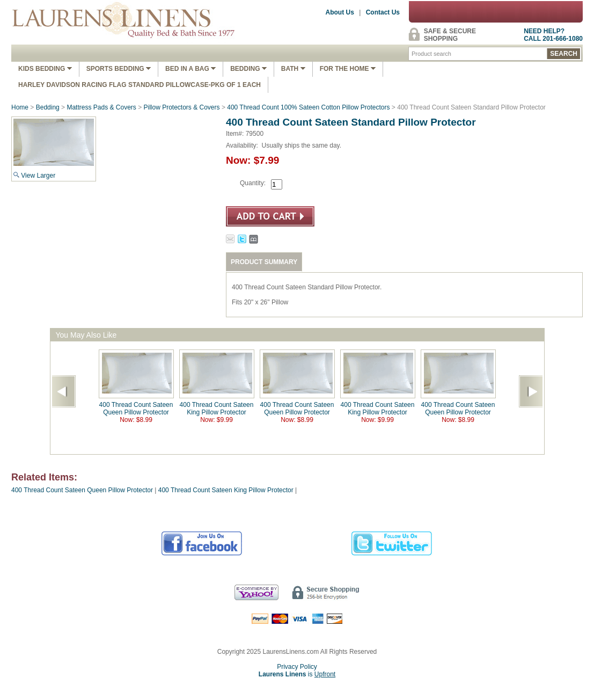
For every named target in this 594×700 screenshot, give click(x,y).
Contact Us (383, 12)
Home (20, 107)
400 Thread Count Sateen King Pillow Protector (217, 409)
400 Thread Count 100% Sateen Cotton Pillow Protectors (308, 107)
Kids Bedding (45, 69)
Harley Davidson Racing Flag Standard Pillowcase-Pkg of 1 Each (140, 85)
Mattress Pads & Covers (101, 107)
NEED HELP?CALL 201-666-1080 (553, 35)
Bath (293, 69)
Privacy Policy (297, 667)
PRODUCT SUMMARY (264, 262)
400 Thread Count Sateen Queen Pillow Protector (136, 409)
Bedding (248, 69)
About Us (340, 12)
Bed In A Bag (190, 69)
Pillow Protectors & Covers (182, 107)
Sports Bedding (119, 69)
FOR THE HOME (348, 69)
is (297, 674)
